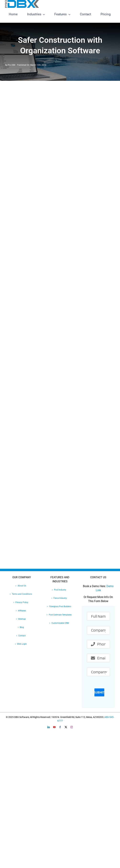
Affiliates (22, 611)
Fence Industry (60, 598)
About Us (22, 586)
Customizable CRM (60, 623)
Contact (22, 636)
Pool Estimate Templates (60, 615)
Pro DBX (12, 65)
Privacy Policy (22, 602)
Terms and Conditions (22, 594)
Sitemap (22, 619)
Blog (22, 627)
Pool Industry (60, 590)
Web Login (22, 644)
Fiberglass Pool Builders (60, 606)
